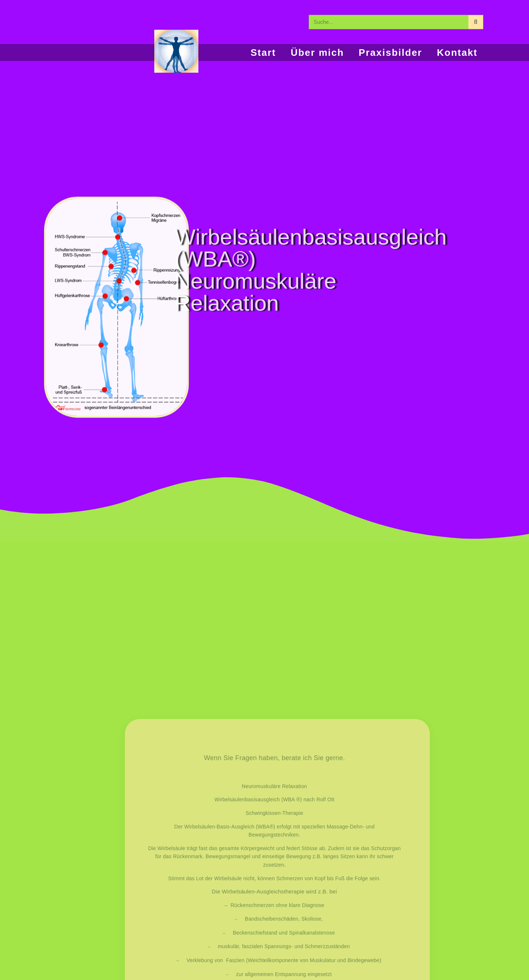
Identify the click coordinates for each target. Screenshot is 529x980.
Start (263, 53)
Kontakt (457, 53)
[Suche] (476, 22)
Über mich (317, 53)
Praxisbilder (390, 53)
